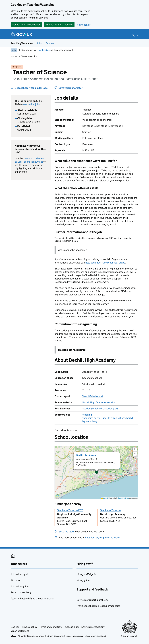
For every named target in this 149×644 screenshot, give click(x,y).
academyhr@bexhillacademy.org (100, 409)
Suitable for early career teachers (101, 114)
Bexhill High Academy (87, 455)
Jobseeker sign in (20, 574)
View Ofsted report (93, 396)
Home (14, 56)
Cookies (15, 627)
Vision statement (20, 631)
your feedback (44, 50)
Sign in (135, 35)
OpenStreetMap (123, 498)
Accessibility (72, 627)
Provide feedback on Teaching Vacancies (98, 606)
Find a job (16, 580)
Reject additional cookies (59, 25)
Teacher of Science (110, 510)
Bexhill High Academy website (99, 402)
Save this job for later (71, 88)
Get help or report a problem (92, 600)
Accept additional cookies (26, 25)
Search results (29, 56)
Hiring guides (84, 580)
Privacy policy (29, 627)
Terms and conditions (51, 627)
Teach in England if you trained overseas (32, 599)
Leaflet (104, 498)
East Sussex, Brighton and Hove (102, 538)
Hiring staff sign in (86, 574)
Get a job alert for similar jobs (31, 88)
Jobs (39, 43)
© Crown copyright (130, 636)
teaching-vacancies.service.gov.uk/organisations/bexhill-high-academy (108, 418)
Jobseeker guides (20, 586)
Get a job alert (66, 532)
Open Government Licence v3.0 (63, 636)
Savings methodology (93, 627)
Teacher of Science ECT (70, 510)
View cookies (84, 25)
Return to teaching (21, 592)
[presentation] (96, 473)
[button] (96, 473)
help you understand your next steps (105, 263)
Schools (50, 43)
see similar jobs (31, 104)
